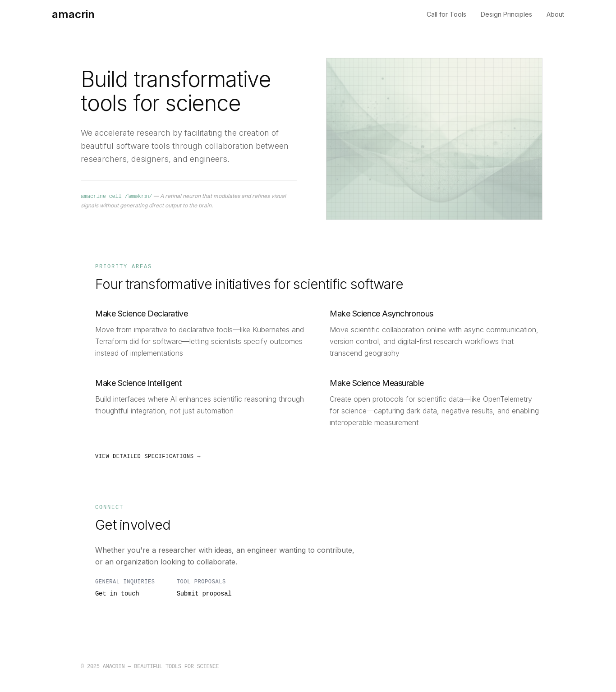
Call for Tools (446, 14)
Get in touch (117, 594)
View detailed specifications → (148, 457)
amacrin (73, 14)
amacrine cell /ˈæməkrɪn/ (118, 197)
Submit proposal (204, 594)
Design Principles (506, 14)
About (555, 14)
